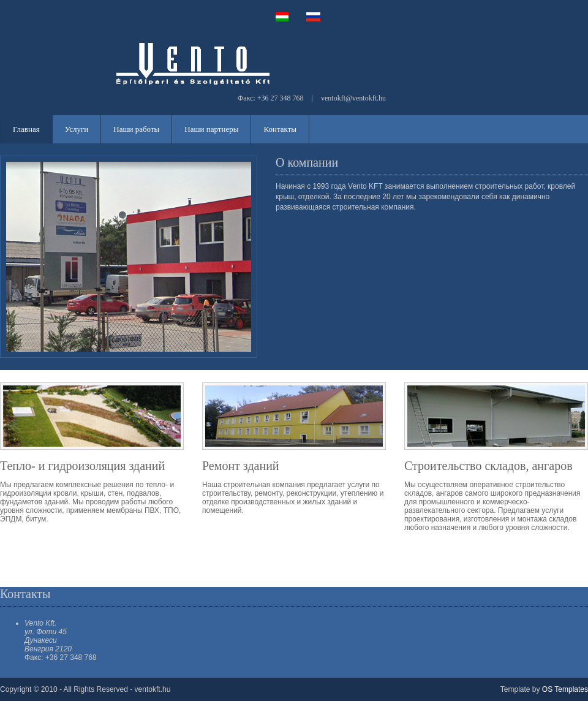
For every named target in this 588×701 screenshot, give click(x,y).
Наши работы (136, 129)
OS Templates (565, 689)
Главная (26, 129)
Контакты (280, 129)
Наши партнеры (211, 129)
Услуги (77, 129)
